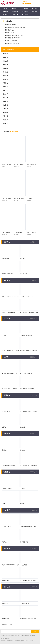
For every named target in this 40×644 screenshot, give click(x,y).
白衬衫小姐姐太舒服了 (19, 199)
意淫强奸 (5, 112)
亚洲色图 (25, 9)
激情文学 (5, 90)
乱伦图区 (5, 14)
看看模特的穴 (5, 580)
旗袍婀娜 (23, 450)
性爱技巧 (5, 123)
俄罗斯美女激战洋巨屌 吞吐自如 (28, 580)
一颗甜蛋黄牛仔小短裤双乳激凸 (28, 619)
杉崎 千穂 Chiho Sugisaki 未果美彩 (7, 233)
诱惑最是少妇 (5, 542)
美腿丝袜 (15, 11)
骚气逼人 (23, 259)
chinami (22, 504)
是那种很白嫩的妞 (25, 603)
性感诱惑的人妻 (24, 542)
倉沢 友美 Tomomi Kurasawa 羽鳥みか (32, 233)
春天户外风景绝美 (31, 164)
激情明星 (35, 11)
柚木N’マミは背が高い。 (27, 373)
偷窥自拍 (15, 9)
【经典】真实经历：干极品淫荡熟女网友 (15, 27)
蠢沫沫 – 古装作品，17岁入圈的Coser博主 (20, 165)
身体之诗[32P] (6, 603)
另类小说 (5, 116)
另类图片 (15, 14)
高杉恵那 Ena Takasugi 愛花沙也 (31, 199)
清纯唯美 (25, 11)
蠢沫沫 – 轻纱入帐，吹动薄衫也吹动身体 (7, 165)
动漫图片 (5, 11)
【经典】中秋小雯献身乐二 (12, 41)
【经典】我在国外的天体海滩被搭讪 (14, 35)
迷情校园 (5, 105)
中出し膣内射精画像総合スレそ (10, 373)
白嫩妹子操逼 (5, 259)
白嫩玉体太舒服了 (7, 198)
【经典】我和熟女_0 (10, 30)
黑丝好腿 (23, 427)
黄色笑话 (5, 120)
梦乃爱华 (23, 488)
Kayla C (4, 335)
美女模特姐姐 (5, 619)
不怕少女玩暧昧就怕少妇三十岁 (28, 527)
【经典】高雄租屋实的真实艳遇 (13, 43)
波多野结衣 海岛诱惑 (7, 488)
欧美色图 (35, 9)
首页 (5, 9)
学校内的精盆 (24, 565)
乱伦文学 (5, 94)
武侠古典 (5, 101)
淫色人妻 (5, 98)
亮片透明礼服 (24, 274)
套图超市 (25, 14)
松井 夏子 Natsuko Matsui (27, 297)
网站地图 (32, 641)
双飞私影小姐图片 (7, 527)
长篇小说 (5, 109)
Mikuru (4, 504)
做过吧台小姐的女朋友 (10, 25)
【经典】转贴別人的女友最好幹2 (13, 38)
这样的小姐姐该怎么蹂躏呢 (9, 465)
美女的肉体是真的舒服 (8, 274)
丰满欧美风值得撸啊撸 (26, 335)
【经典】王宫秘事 (9, 33)
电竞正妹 (4, 450)
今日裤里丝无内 (6, 412)
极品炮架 (4, 427)
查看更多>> (34, 242)
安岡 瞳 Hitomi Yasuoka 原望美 (18, 233)
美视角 (10, 625)
